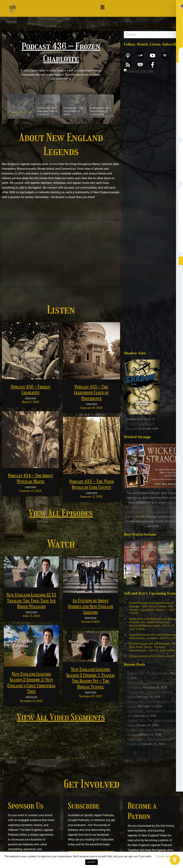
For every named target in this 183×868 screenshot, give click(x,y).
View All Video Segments (61, 717)
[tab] (21, 106)
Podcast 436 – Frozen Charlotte (148, 405)
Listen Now (31, 398)
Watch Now (31, 612)
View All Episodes (61, 513)
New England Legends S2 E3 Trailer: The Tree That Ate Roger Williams (31, 601)
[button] (103, 7)
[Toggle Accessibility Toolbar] (175, 860)
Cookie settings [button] (166, 856)
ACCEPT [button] (91, 862)
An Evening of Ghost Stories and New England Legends (91, 606)
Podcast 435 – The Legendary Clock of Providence (91, 392)
